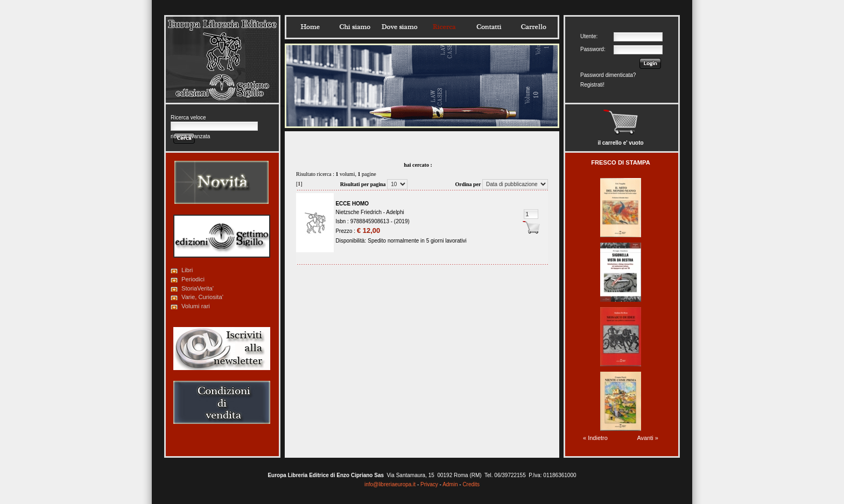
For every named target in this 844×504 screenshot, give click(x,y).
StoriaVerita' (198, 288)
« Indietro (595, 438)
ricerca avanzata (190, 136)
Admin (450, 484)
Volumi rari (196, 306)
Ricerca (444, 27)
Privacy (429, 484)
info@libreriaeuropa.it (390, 484)
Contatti (489, 27)
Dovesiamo (399, 27)
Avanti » (648, 438)
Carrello (533, 27)
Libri (187, 270)
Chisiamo (355, 27)
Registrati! (592, 85)
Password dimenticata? (608, 75)
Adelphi (395, 212)
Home (310, 27)
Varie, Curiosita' (202, 297)
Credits (471, 484)
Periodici (193, 279)
